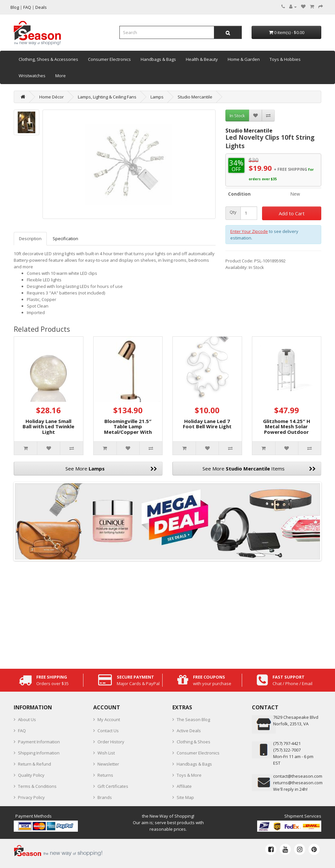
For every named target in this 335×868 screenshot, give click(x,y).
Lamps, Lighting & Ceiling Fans (107, 97)
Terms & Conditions (37, 786)
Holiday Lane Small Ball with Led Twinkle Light (48, 426)
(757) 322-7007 (287, 750)
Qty (233, 212)
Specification (65, 239)
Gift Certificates (113, 786)
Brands (105, 797)
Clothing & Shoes (194, 742)
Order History (111, 742)
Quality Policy (31, 775)
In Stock (237, 115)
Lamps (157, 97)
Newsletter (108, 764)
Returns (105, 775)
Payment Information (39, 742)
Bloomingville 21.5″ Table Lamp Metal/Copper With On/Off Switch (128, 429)
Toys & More (189, 775)
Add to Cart (292, 213)
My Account (109, 719)
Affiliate (184, 786)
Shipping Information (39, 753)
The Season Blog (193, 719)
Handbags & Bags (158, 59)
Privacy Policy (31, 797)
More (61, 76)
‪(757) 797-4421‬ (287, 743)
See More (111, 469)
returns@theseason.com (298, 783)
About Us (27, 719)
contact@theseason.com (298, 776)
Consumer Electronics (109, 59)
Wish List (106, 753)
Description (30, 239)
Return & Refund (35, 764)
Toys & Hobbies (285, 59)
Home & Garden (244, 59)
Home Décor (52, 97)
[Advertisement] (167, 613)
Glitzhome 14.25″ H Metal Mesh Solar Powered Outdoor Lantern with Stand (287, 429)
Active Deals (189, 731)
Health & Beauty (202, 59)
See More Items (259, 469)
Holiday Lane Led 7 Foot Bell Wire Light (207, 424)
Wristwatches (32, 76)
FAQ (22, 731)
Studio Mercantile (195, 97)
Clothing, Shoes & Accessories (48, 59)
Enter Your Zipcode (249, 231)
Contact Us (108, 731)
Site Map (185, 797)
